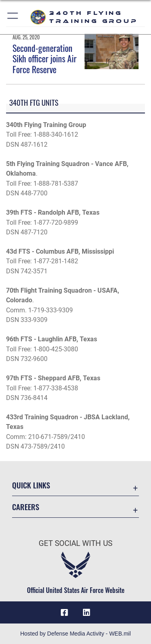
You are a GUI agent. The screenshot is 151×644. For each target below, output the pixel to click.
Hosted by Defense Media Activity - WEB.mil (75, 634)
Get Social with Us (75, 543)
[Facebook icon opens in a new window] (64, 613)
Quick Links (31, 485)
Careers (26, 507)
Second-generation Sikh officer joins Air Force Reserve (44, 58)
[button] (13, 17)
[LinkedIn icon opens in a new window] (87, 613)
